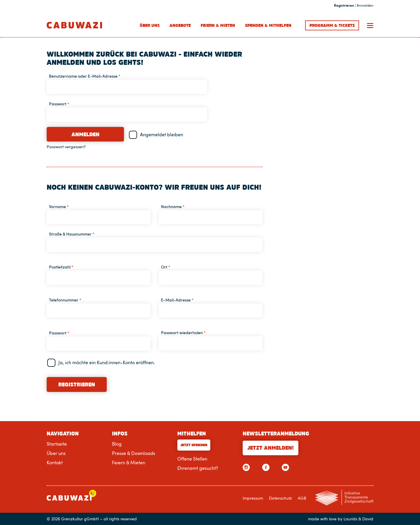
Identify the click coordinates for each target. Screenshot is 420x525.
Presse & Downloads (134, 453)
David (368, 519)
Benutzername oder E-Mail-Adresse (85, 76)
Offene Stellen (192, 459)
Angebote (180, 25)
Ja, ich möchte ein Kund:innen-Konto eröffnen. (107, 362)
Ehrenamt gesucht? (198, 468)
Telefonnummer (65, 300)
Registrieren (77, 385)
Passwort (59, 104)
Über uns (150, 25)
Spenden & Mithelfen (268, 25)
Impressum (253, 498)
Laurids (350, 519)
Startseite (57, 444)
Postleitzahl (61, 267)
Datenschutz (280, 498)
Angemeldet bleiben (162, 135)
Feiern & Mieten (218, 25)
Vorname (59, 206)
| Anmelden (354, 6)
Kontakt (55, 463)
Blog (117, 444)
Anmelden (85, 135)
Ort (166, 267)
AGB (302, 498)
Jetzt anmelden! (271, 448)
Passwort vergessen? (66, 147)
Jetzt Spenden (194, 445)
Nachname (173, 206)
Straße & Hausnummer (72, 234)
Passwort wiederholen (183, 333)
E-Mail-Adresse (177, 300)
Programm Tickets (332, 25)
